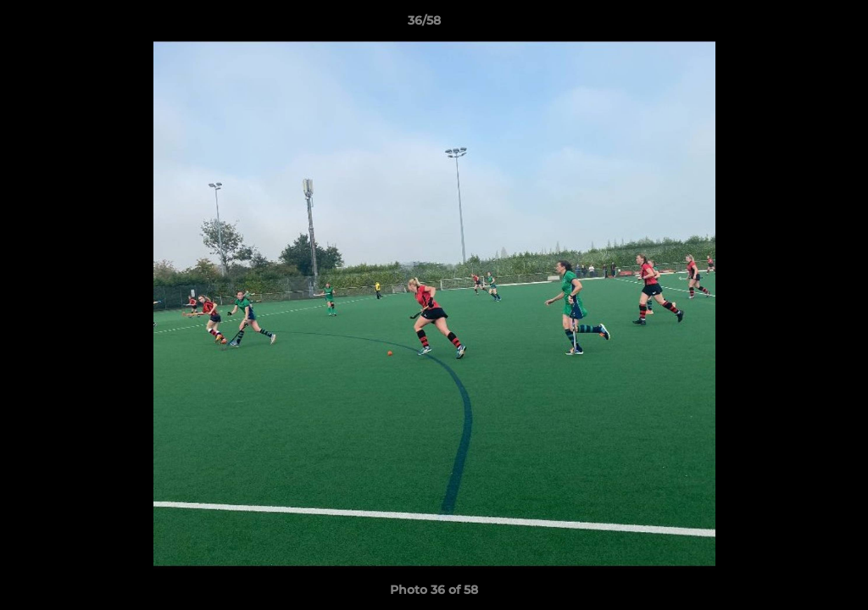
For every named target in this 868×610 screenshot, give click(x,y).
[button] (797, 25)
